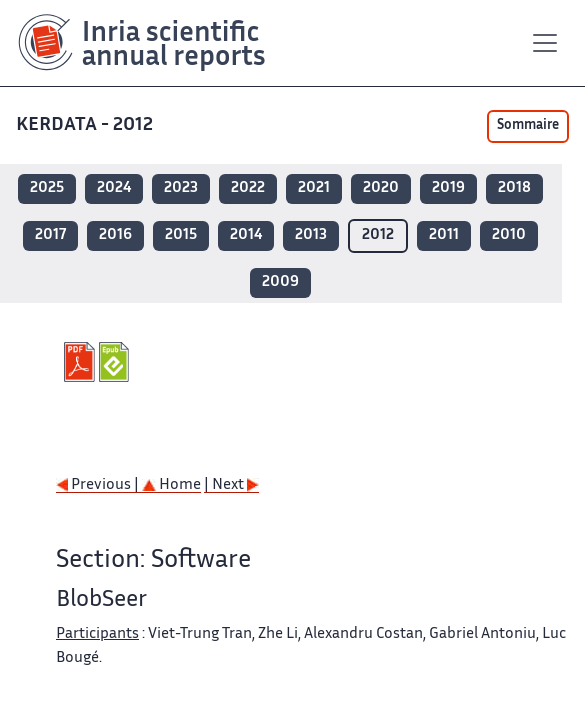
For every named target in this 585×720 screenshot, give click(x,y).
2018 (514, 188)
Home (171, 485)
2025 (47, 188)
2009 (280, 282)
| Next (231, 485)
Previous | (99, 485)
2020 (381, 188)
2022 (248, 188)
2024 (114, 188)
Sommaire (528, 126)
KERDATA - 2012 (86, 125)
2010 (509, 235)
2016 (115, 235)
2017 (50, 235)
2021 (314, 188)
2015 (181, 235)
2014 (246, 235)
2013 (311, 235)
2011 (444, 235)
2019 (448, 188)
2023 (181, 188)
